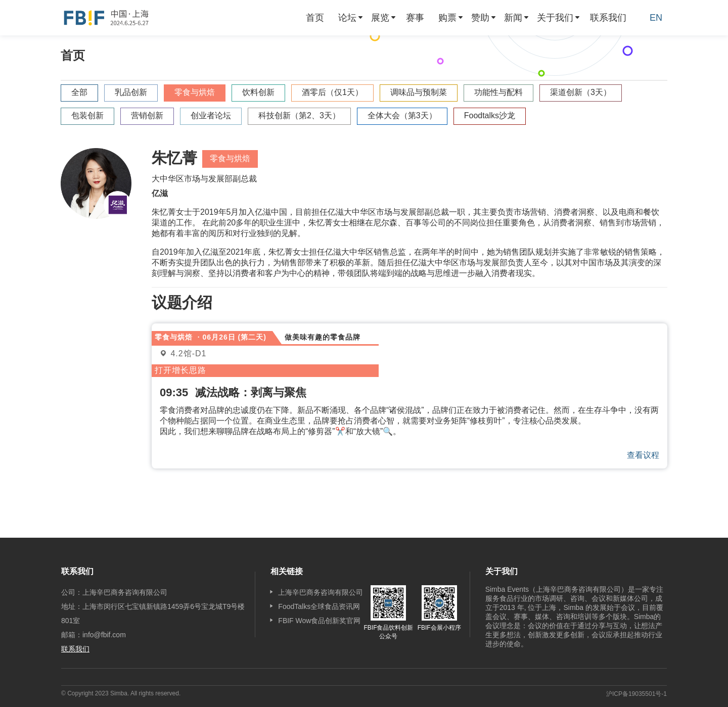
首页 (315, 18)
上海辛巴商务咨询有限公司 (321, 592)
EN (656, 18)
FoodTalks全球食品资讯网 (319, 606)
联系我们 (608, 18)
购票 (447, 18)
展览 (380, 18)
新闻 (513, 18)
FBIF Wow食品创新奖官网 (319, 621)
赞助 (480, 18)
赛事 (415, 18)
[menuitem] (315, 18)
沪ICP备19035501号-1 (636, 694)
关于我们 (555, 18)
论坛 (347, 18)
